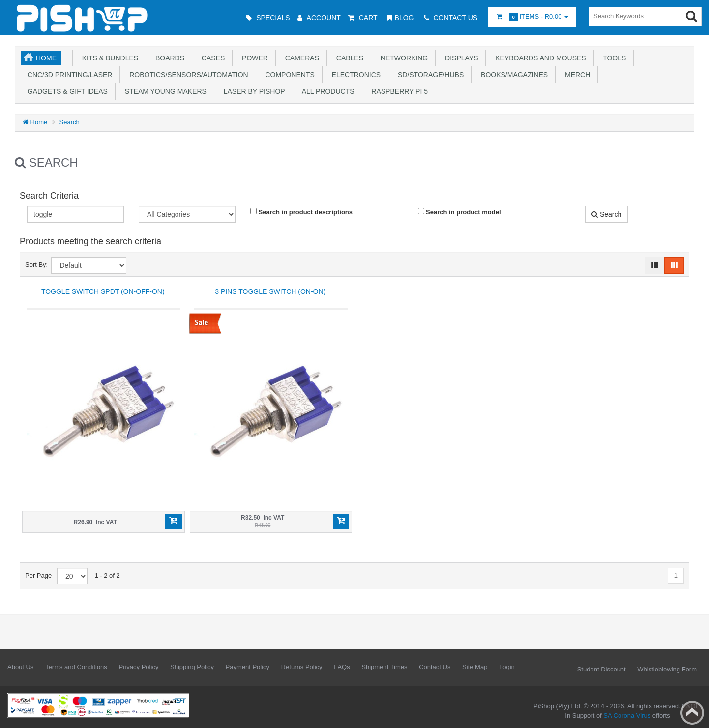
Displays (459, 58)
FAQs (342, 667)
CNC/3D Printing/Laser (68, 75)
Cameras (300, 58)
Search (70, 122)
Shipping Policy (192, 667)
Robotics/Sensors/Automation (187, 75)
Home (46, 58)
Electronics (354, 75)
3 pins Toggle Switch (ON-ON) (270, 291)
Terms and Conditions (76, 667)
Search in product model (459, 212)
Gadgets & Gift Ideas (66, 91)
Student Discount (602, 669)
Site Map (475, 667)
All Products (326, 91)
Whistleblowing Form (667, 669)
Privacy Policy (138, 667)
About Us (20, 667)
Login (507, 667)
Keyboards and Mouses (538, 58)
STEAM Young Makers (164, 91)
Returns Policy (302, 667)
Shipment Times (384, 667)
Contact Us (435, 667)
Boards (168, 58)
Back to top (692, 713)
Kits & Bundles (108, 58)
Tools (613, 58)
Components (288, 75)
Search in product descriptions (301, 212)
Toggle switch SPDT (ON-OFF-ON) (103, 291)
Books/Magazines (512, 75)
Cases (211, 58)
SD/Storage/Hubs (429, 75)
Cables (348, 58)
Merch (576, 75)
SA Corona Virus (627, 715)
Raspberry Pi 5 (398, 91)
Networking (402, 58)
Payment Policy (248, 667)
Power (253, 58)
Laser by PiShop (252, 91)
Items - (532, 17)
